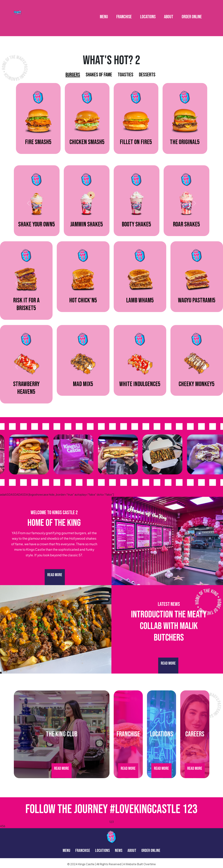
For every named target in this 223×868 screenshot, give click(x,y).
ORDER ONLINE (192, 14)
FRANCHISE (124, 14)
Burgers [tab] (73, 75)
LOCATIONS (148, 14)
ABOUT (169, 14)
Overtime (150, 864)
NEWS (119, 851)
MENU (104, 14)
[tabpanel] (112, 121)
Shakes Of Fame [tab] (99, 75)
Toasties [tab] (126, 75)
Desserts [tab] (147, 75)
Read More (55, 575)
